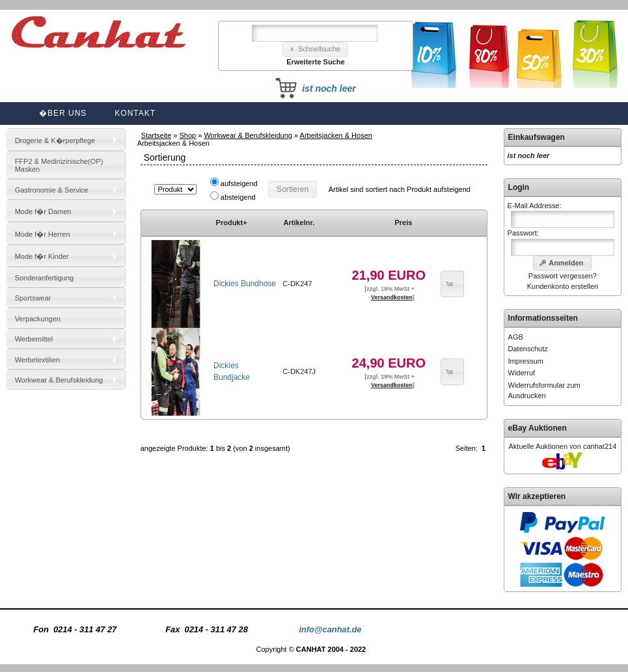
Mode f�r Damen (43, 211)
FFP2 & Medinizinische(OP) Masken (59, 165)
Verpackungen (38, 319)
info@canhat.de (330, 629)
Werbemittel (34, 339)
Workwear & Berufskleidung (248, 135)
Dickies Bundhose (245, 284)
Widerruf (522, 373)
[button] (316, 49)
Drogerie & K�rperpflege (55, 141)
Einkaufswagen (537, 137)
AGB (516, 337)
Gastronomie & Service (52, 190)
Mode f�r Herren (43, 234)
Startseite (156, 135)
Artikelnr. (299, 222)
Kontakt (135, 113)
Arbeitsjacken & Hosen (336, 135)
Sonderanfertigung (45, 278)
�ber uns (63, 113)
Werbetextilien (38, 360)
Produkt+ (232, 222)
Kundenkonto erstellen (563, 286)
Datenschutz (528, 349)
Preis (403, 222)
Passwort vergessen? (563, 276)
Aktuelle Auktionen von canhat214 (563, 446)
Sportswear (33, 298)
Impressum (526, 361)
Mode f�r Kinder (42, 256)
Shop (188, 135)
